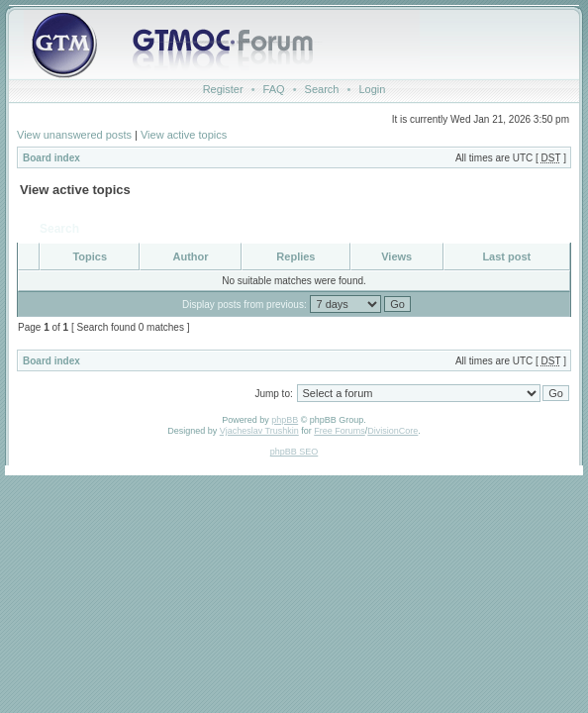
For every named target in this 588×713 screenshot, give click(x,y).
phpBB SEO (294, 452)
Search (322, 89)
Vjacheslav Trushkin (259, 431)
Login (372, 89)
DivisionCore (392, 431)
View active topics (184, 135)
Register (223, 89)
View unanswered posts (74, 135)
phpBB (285, 420)
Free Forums (340, 431)
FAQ (274, 89)
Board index (51, 158)
